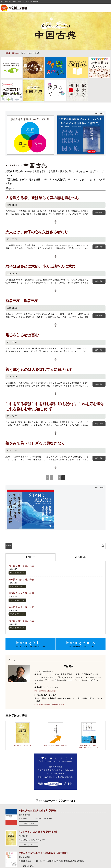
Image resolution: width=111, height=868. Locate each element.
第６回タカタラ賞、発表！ (22, 580)
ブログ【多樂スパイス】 (17, 573)
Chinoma (15, 53)
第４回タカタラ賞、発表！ (22, 607)
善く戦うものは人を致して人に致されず (39, 370)
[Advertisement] (81, 508)
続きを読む (99, 212)
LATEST (31, 557)
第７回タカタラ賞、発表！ (22, 566)
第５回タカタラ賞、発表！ (22, 593)
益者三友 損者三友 (22, 301)
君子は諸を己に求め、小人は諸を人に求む (40, 266)
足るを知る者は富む (22, 335)
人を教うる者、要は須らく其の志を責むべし (42, 198)
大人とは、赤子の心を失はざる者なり (37, 232)
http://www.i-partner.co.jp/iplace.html (49, 704)
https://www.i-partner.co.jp (45, 691)
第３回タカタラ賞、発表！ (22, 621)
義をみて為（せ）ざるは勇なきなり (35, 443)
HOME (8, 53)
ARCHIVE (80, 557)
